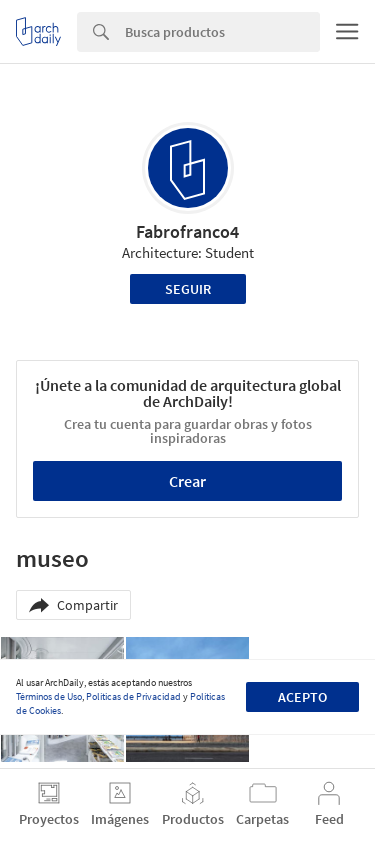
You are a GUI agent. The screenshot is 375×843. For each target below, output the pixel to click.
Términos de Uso (49, 696)
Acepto (302, 697)
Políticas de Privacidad (133, 696)
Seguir (188, 289)
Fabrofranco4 (187, 231)
